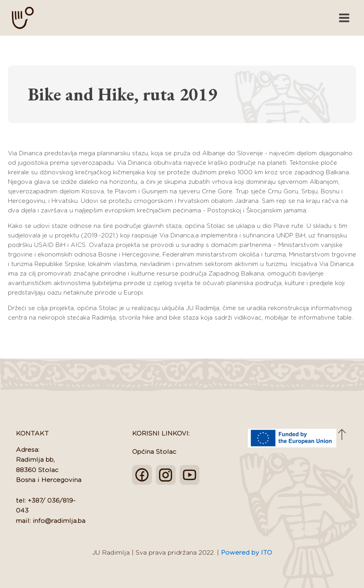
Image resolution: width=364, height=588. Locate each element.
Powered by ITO (246, 553)
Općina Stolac (154, 452)
